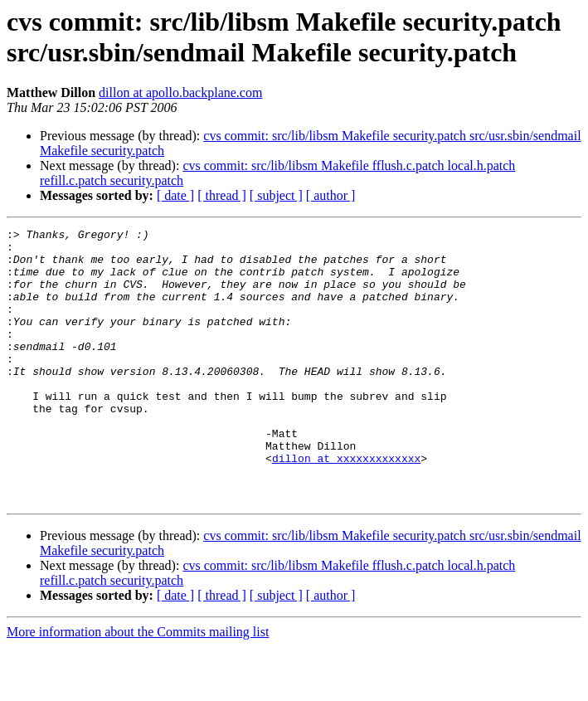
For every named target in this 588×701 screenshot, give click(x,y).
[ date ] (175, 195)
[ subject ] (276, 195)
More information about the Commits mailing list (138, 686)
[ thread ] (222, 195)
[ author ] (331, 195)
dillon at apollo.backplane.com (180, 92)
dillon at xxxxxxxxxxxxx (346, 505)
